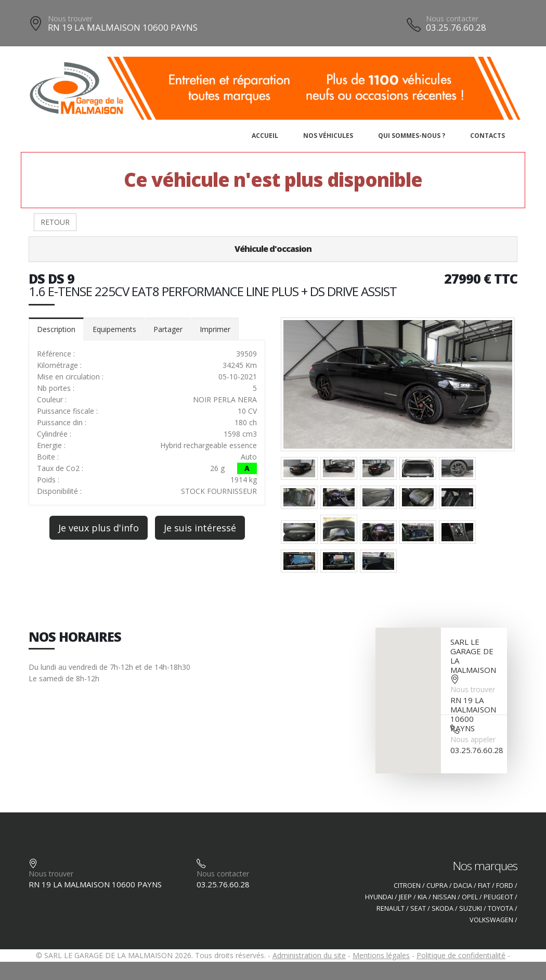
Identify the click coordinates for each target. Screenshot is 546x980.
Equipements (114, 329)
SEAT (418, 908)
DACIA (463, 886)
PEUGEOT (498, 897)
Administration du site (309, 955)
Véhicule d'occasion (273, 249)
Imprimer (215, 329)
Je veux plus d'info (99, 528)
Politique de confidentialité (461, 955)
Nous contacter (452, 18)
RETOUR (55, 222)
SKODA (443, 908)
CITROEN (407, 886)
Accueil (265, 136)
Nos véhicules (328, 136)
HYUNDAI (379, 897)
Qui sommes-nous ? (412, 136)
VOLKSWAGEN (491, 920)
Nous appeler (473, 739)
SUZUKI (471, 908)
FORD (505, 886)
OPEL (470, 897)
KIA (422, 897)
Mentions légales (381, 955)
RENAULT (391, 908)
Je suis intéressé (200, 528)
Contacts (487, 136)
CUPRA (437, 886)
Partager (168, 329)
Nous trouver (70, 18)
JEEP (405, 897)
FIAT (484, 886)
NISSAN (444, 897)
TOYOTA (500, 908)
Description (56, 329)
